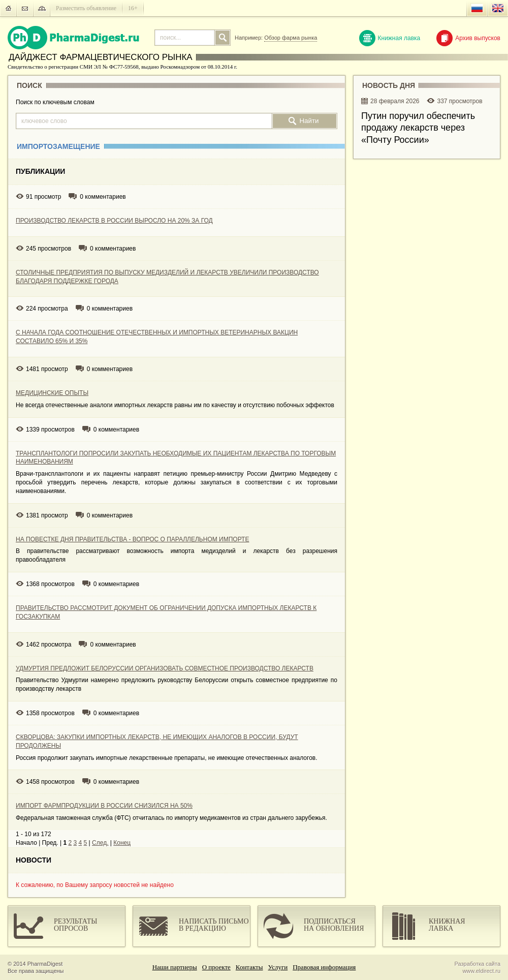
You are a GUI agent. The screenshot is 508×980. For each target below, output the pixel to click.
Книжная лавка (390, 38)
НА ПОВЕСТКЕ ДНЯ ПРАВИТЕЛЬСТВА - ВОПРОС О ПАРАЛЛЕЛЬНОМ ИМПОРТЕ (132, 539)
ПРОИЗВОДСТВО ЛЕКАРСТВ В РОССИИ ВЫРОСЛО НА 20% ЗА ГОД (114, 221)
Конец (122, 843)
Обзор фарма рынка (291, 38)
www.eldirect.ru (481, 971)
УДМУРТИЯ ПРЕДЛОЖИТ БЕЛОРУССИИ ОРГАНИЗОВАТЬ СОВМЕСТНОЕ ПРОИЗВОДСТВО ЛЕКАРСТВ (165, 668)
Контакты (249, 967)
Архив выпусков (468, 38)
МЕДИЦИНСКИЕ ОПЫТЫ (52, 393)
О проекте (216, 967)
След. (100, 843)
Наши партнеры (175, 967)
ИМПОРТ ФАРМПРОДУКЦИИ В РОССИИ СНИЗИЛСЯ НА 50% (104, 806)
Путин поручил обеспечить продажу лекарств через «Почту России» (418, 128)
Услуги (278, 967)
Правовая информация (324, 967)
